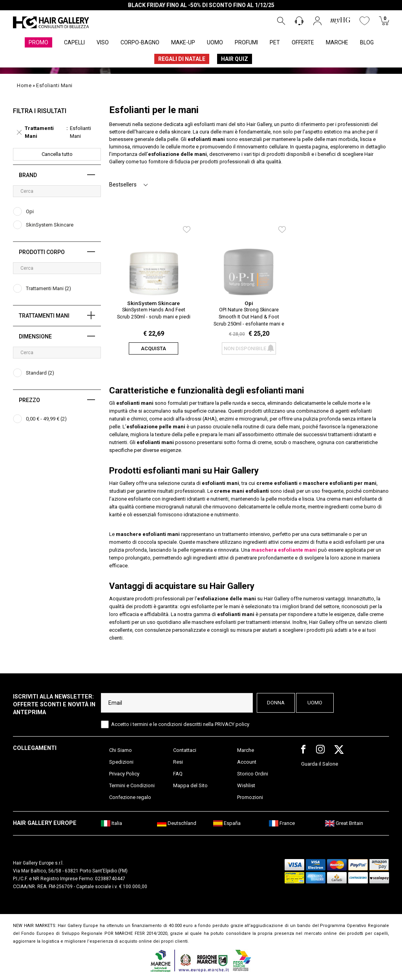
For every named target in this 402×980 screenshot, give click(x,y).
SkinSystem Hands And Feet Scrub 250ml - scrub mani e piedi (154, 313)
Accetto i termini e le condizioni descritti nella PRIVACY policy (180, 724)
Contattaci (185, 750)
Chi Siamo (121, 750)
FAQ (178, 774)
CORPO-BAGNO (140, 42)
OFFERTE (303, 42)
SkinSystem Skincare (153, 303)
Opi (249, 303)
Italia (111, 823)
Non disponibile (249, 348)
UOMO (215, 42)
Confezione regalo (130, 797)
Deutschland (177, 823)
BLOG (367, 42)
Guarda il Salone (320, 764)
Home (24, 85)
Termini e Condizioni (132, 785)
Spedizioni (121, 762)
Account (247, 762)
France (282, 823)
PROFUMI (246, 42)
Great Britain (344, 823)
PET (275, 42)
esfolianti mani (54, 85)
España (227, 823)
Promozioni (250, 797)
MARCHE (337, 42)
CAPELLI (74, 42)
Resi (178, 762)
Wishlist (246, 785)
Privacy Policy (124, 774)
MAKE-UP (183, 42)
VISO (103, 42)
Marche (246, 750)
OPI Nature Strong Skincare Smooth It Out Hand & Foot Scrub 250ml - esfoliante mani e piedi (249, 316)
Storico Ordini (253, 774)
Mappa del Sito (190, 785)
